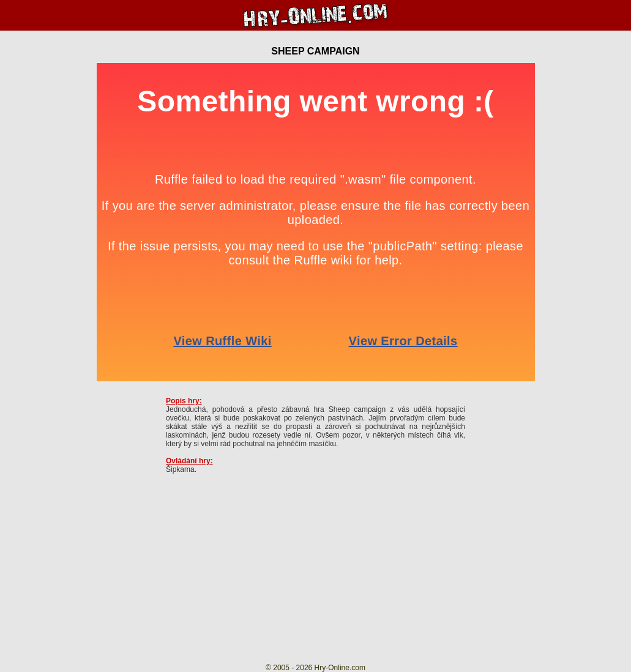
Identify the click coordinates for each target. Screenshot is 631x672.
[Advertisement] (316, 575)
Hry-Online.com (340, 668)
